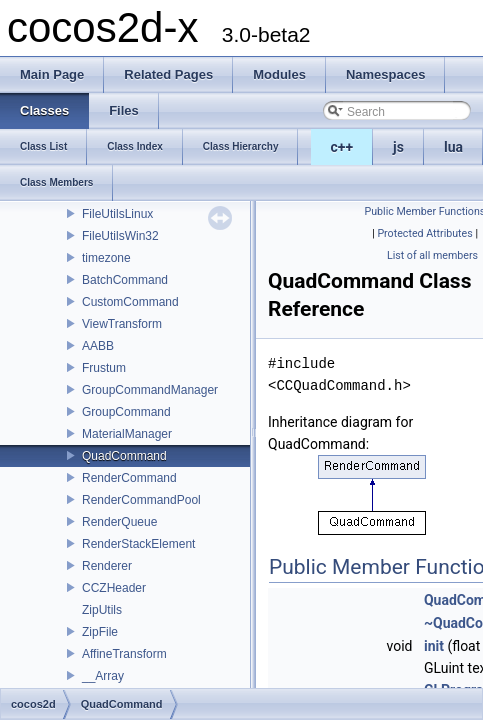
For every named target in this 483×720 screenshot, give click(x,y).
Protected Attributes (424, 233)
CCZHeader (114, 588)
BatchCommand (125, 280)
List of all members (432, 255)
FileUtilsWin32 (120, 236)
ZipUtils (102, 610)
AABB (98, 346)
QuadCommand (124, 456)
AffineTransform (124, 654)
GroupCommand (126, 412)
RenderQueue (119, 522)
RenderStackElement (138, 544)
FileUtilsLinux (117, 214)
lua (453, 147)
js (398, 147)
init (434, 646)
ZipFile (100, 632)
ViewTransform (122, 324)
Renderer (107, 566)
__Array (103, 676)
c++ (342, 147)
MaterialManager (127, 434)
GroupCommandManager (150, 390)
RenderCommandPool (141, 500)
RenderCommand (129, 478)
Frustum (104, 368)
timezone (106, 258)
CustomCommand (130, 302)
